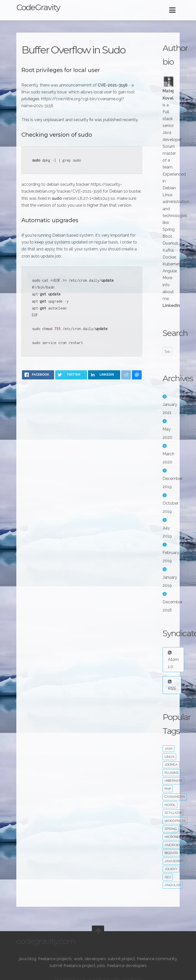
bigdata (171, 853)
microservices (177, 837)
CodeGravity (38, 7)
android (172, 845)
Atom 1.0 (173, 660)
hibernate (174, 781)
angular (173, 885)
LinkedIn (171, 306)
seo (168, 877)
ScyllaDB (173, 813)
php (168, 789)
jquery (171, 869)
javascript (174, 861)
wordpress (175, 821)
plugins (172, 773)
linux (169, 757)
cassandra (175, 797)
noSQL (170, 805)
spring (171, 829)
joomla (171, 765)
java (169, 749)
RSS (172, 685)
